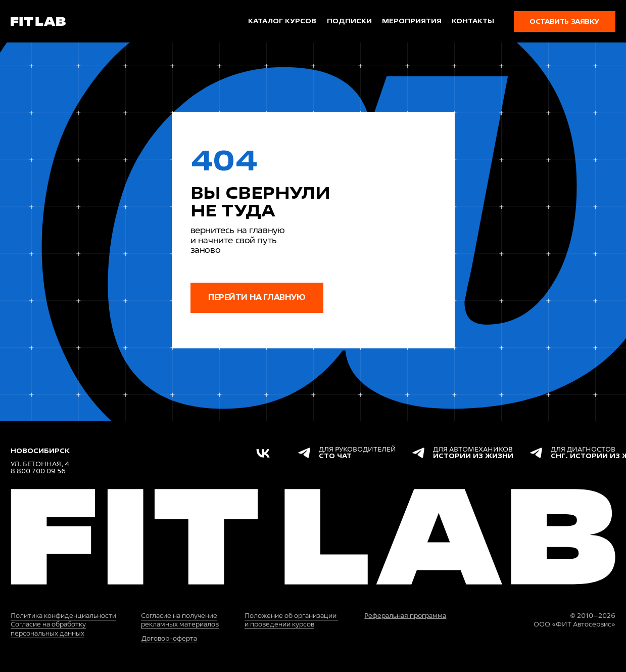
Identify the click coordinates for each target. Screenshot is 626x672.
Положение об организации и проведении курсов (291, 620)
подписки (349, 21)
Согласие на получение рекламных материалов (180, 620)
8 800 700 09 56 (38, 471)
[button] (565, 21)
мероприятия (412, 21)
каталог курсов (282, 21)
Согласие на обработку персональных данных (48, 629)
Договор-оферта (169, 638)
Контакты (473, 21)
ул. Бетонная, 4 (40, 464)
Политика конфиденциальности (63, 616)
